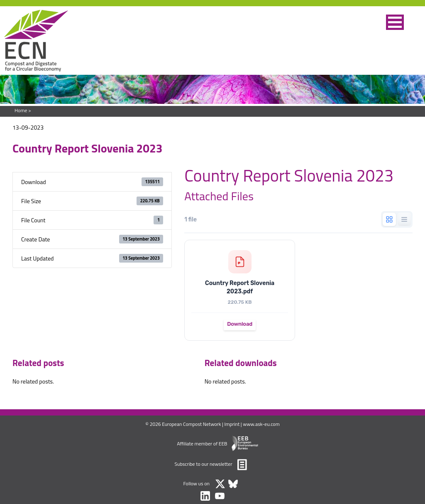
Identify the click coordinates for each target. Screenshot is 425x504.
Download (240, 324)
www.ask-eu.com (261, 424)
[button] (395, 22)
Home (21, 110)
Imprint (232, 424)
